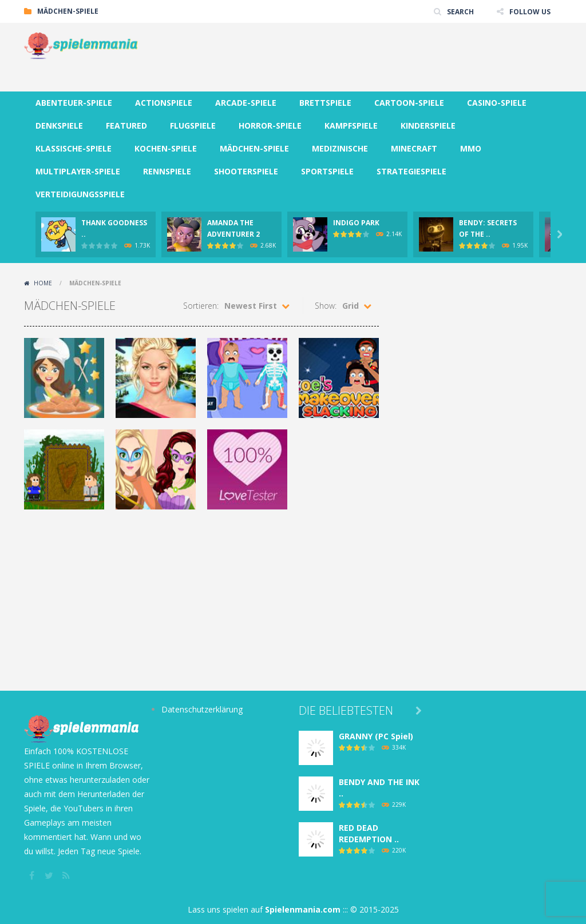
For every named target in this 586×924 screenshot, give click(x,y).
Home (43, 283)
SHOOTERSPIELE (246, 171)
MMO (471, 148)
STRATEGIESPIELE (411, 171)
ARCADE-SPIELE (246, 103)
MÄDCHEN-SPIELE (254, 148)
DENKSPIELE (59, 126)
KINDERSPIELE (428, 126)
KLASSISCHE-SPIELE (74, 148)
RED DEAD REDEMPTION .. (369, 833)
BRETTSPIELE (325, 103)
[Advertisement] (354, 57)
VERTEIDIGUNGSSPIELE (80, 194)
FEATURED (126, 126)
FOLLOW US (530, 11)
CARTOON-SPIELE (409, 103)
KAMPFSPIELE (351, 126)
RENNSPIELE (167, 171)
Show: (326, 306)
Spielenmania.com (303, 909)
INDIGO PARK (356, 223)
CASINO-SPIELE (497, 103)
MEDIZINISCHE (340, 148)
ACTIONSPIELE (164, 103)
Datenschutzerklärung (202, 709)
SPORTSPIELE (327, 171)
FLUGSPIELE (193, 126)
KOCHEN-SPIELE (166, 148)
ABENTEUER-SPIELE (74, 103)
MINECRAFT (414, 148)
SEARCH (460, 11)
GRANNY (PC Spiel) (376, 736)
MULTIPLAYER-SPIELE (78, 171)
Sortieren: (201, 306)
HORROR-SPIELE (270, 126)
